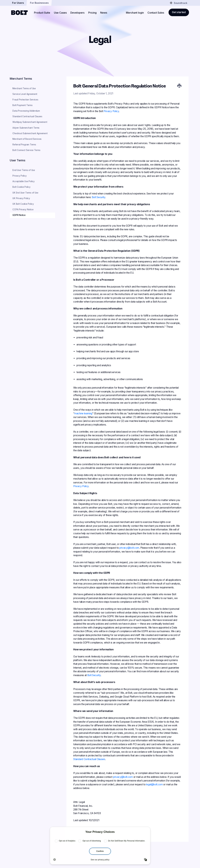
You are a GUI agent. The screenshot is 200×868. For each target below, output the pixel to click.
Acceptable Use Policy (23, 181)
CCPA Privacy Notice (23, 209)
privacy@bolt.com (129, 548)
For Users (18, 3)
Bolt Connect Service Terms (26, 150)
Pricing (92, 13)
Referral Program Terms (24, 145)
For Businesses (39, 3)
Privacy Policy (19, 176)
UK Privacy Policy (21, 198)
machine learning (83, 413)
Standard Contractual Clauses (27, 116)
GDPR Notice (19, 215)
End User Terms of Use (24, 170)
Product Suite (42, 13)
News (104, 13)
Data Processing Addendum (26, 111)
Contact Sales (156, 13)
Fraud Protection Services (25, 100)
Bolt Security (98, 197)
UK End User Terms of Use (25, 193)
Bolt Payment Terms (22, 105)
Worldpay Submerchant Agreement (30, 122)
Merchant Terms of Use (24, 88)
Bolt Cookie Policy (21, 187)
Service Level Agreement (25, 94)
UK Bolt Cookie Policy (23, 204)
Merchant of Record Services (27, 139)
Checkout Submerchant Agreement (30, 133)
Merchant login (135, 13)
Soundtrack (179, 3)
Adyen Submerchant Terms (26, 128)
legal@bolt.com (154, 784)
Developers (77, 13)
